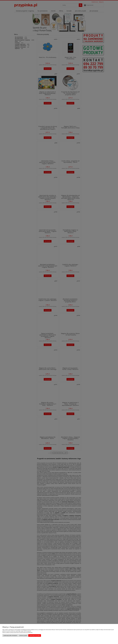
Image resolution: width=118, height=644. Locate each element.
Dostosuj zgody (23, 635)
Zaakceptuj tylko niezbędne (10, 635)
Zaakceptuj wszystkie (35, 635)
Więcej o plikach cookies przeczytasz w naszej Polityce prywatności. (17, 632)
